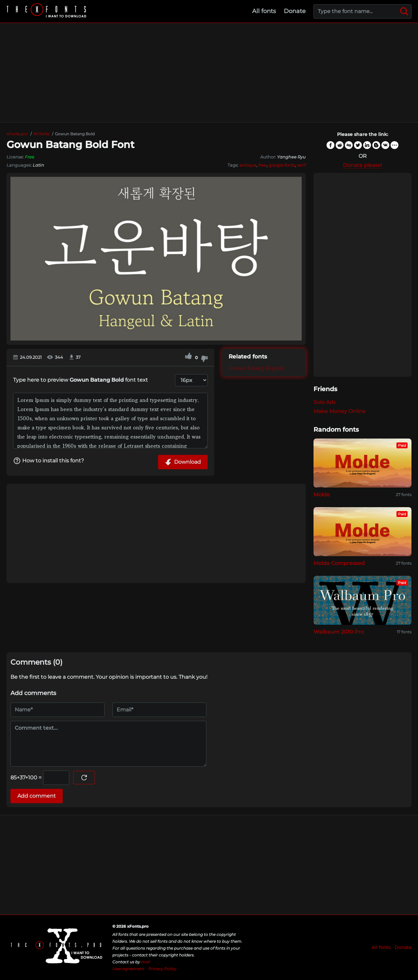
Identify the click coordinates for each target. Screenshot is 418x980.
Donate (295, 11)
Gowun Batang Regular (256, 368)
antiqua (248, 165)
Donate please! (362, 165)
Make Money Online (340, 411)
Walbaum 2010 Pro (339, 632)
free (262, 165)
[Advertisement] (209, 73)
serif (301, 165)
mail (145, 962)
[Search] (404, 11)
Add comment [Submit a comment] (37, 796)
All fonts (264, 11)
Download (183, 462)
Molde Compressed (339, 563)
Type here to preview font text (80, 380)
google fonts (282, 165)
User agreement (128, 969)
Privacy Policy (162, 969)
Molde (322, 495)
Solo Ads (325, 402)
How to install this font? (48, 461)
